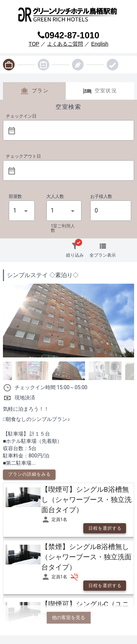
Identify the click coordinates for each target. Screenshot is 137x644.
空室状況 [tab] (100, 91)
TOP (34, 44)
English (100, 44)
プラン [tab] (34, 91)
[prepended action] (12, 131)
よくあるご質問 (65, 44)
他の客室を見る (68, 618)
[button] (74, 130)
